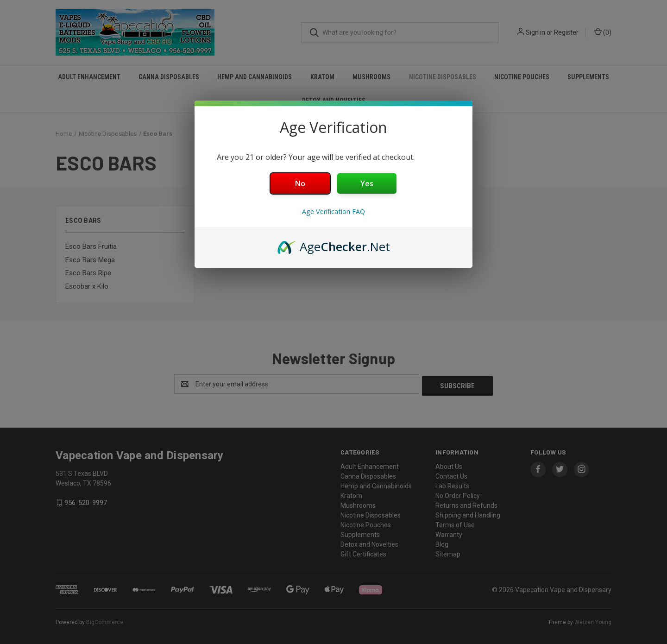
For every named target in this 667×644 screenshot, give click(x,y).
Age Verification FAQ (333, 212)
